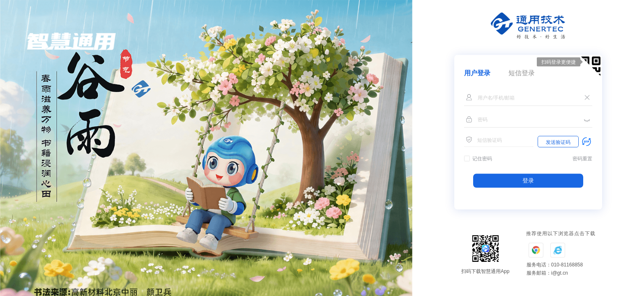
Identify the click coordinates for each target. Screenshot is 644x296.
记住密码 (482, 159)
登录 (528, 181)
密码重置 (582, 159)
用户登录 (477, 73)
